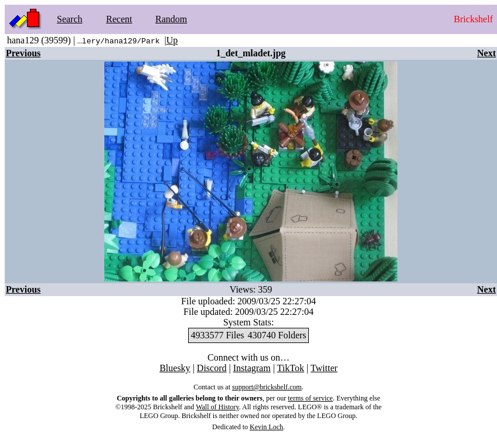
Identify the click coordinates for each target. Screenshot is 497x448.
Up (172, 40)
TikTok (291, 368)
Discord (212, 368)
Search (70, 19)
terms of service (310, 398)
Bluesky (175, 368)
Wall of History (217, 407)
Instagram (252, 368)
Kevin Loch (266, 427)
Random (171, 19)
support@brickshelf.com (267, 387)
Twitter (324, 368)
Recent (119, 19)
